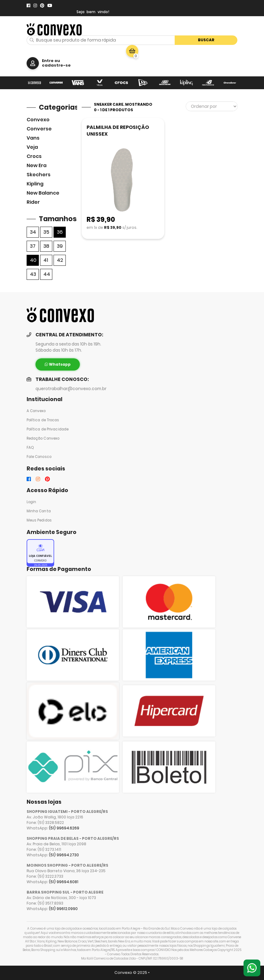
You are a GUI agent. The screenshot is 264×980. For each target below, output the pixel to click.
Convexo (38, 120)
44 (47, 274)
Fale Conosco (39, 457)
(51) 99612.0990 (63, 909)
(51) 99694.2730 (64, 855)
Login (32, 502)
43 (33, 274)
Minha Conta (39, 511)
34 (33, 232)
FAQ (30, 448)
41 (46, 260)
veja (32, 147)
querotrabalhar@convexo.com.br (71, 389)
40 (33, 260)
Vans (33, 138)
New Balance (43, 193)
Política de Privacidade (48, 429)
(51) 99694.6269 (64, 828)
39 (60, 246)
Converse (39, 129)
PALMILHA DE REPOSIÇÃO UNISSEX (118, 131)
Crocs (34, 156)
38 (46, 246)
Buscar (206, 40)
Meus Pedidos (39, 520)
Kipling (35, 184)
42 (60, 260)
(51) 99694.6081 (64, 882)
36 (60, 232)
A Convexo (36, 411)
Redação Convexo (43, 438)
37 (33, 246)
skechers (39, 175)
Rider (33, 202)
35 (46, 232)
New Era (37, 165)
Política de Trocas (43, 420)
